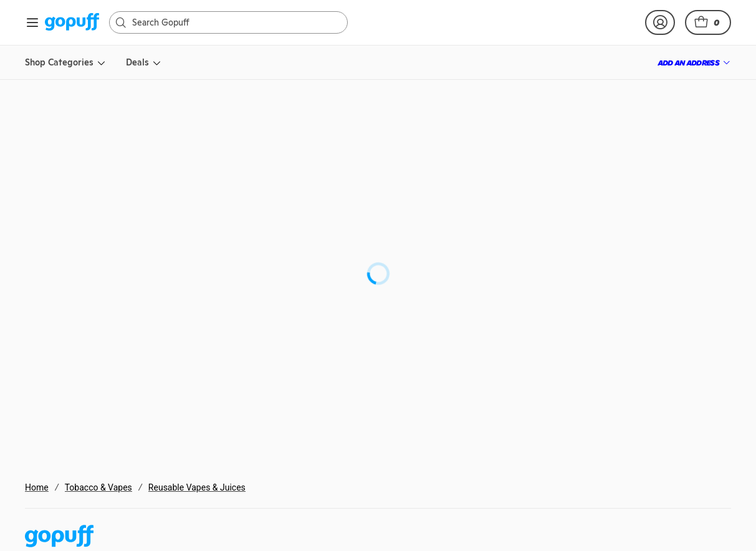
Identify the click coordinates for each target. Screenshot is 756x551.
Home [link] (37, 487)
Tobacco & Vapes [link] (98, 487)
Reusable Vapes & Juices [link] (197, 487)
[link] (72, 23)
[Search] (235, 22)
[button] (708, 22)
